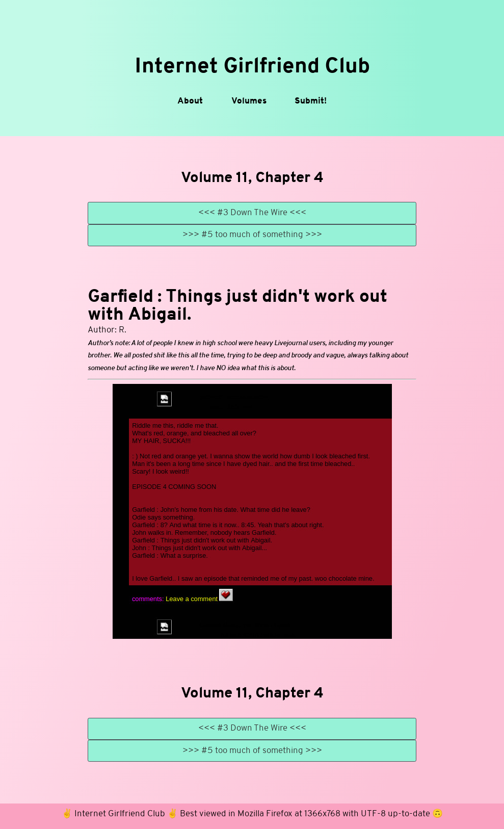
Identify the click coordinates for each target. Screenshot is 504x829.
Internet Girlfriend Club (252, 67)
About (190, 101)
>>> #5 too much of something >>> (252, 235)
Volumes (249, 101)
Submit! (311, 101)
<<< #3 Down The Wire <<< (252, 213)
